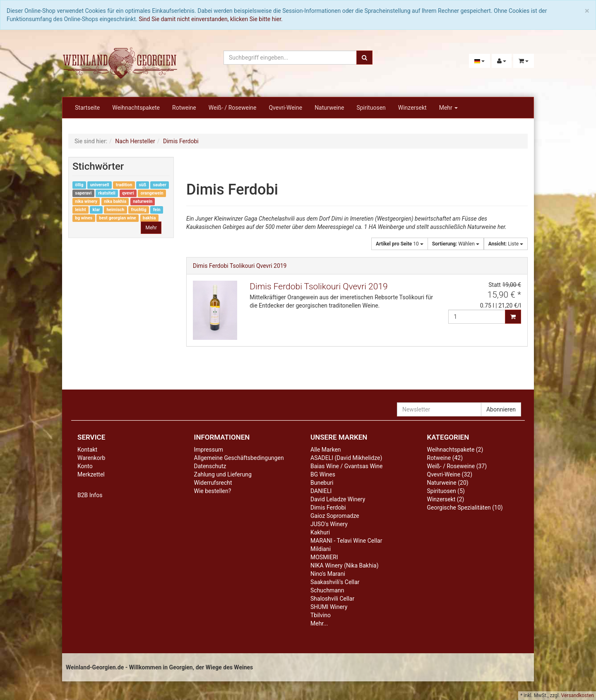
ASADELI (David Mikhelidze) (346, 458)
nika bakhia (115, 201)
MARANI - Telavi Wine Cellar (346, 541)
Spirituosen (371, 108)
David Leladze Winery (338, 499)
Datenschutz (210, 466)
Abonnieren (501, 409)
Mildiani (321, 549)
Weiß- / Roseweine (233, 108)
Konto (85, 466)
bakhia (149, 218)
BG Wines (323, 474)
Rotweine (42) (445, 458)
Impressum (209, 450)
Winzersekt (412, 108)
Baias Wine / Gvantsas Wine (346, 466)
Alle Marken (326, 450)
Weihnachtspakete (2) (455, 450)
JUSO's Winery (329, 524)
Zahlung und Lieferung (223, 474)
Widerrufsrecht (213, 483)
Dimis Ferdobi (328, 508)
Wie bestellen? (213, 491)
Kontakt (87, 450)
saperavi (83, 193)
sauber (159, 185)
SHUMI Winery (329, 607)
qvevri (128, 193)
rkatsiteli (107, 193)
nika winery (86, 201)
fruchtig (138, 210)
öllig (79, 185)
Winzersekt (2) (446, 499)
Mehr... (319, 623)
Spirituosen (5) (446, 491)
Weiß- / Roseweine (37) (457, 466)
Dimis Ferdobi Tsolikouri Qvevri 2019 (240, 266)
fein (157, 210)
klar (96, 210)
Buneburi (322, 483)
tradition (124, 185)
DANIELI (321, 491)
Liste (506, 244)
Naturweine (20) (448, 483)
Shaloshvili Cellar (332, 599)
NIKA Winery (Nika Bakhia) (345, 565)
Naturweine (329, 108)
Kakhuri (320, 532)
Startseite (87, 108)
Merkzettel (91, 474)
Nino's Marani (328, 574)
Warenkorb (91, 458)
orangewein (152, 193)
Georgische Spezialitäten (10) (465, 508)
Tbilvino (321, 615)
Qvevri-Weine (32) (450, 474)
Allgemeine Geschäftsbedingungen (239, 458)
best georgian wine (117, 218)
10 (400, 244)
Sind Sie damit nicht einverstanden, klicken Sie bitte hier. (211, 19)
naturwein (143, 201)
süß (142, 185)
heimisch (115, 210)
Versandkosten (578, 695)
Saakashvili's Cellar (335, 582)
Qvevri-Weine (285, 108)
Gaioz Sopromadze (335, 516)
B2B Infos (90, 495)
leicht (80, 210)
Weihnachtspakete (136, 108)
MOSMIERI (324, 557)
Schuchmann (327, 590)
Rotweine (184, 108)
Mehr (449, 108)
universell (100, 185)
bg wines (84, 218)
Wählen (456, 244)
